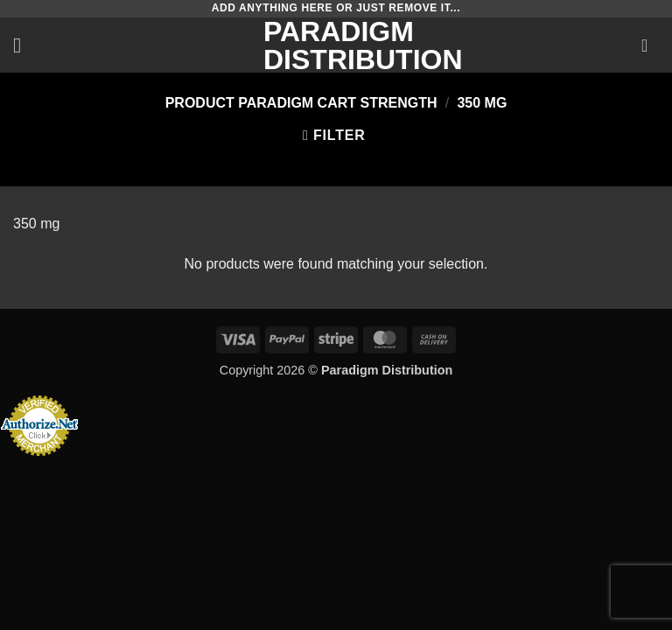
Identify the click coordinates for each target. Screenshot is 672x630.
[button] (24, 45)
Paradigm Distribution (336, 45)
